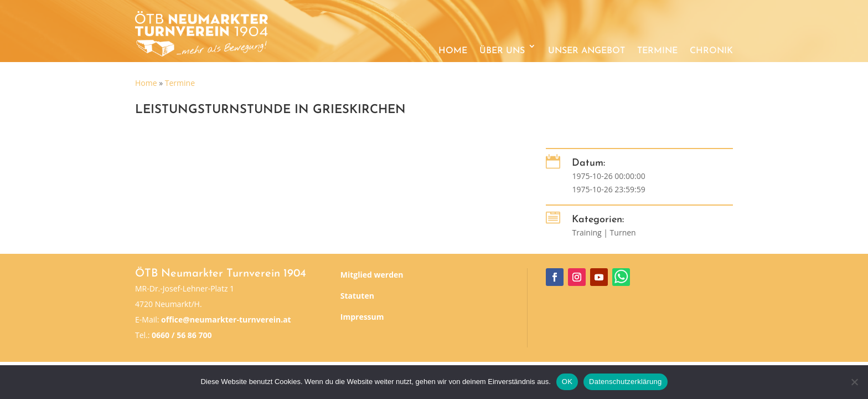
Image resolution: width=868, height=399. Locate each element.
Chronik (711, 51)
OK (567, 382)
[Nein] (854, 382)
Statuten (357, 296)
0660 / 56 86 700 (182, 335)
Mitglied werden (372, 275)
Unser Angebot (587, 51)
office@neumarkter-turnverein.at (226, 319)
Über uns (502, 51)
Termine (657, 51)
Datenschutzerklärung (625, 382)
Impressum (362, 317)
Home (453, 51)
